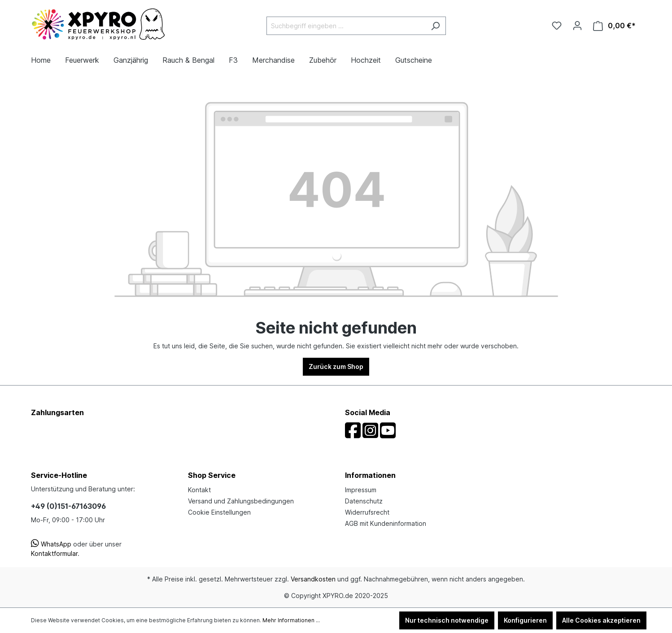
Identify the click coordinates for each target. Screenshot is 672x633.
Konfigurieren (525, 620)
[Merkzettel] (557, 26)
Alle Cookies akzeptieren (601, 620)
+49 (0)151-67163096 (68, 506)
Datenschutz (364, 501)
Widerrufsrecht (367, 512)
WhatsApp (51, 544)
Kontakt (199, 490)
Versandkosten (313, 579)
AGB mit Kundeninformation (386, 523)
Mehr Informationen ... (291, 620)
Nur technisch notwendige (447, 620)
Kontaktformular (54, 553)
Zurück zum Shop (336, 366)
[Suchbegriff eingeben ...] (346, 26)
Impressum (361, 490)
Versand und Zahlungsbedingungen (241, 501)
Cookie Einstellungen (219, 512)
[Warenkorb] (614, 26)
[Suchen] (435, 26)
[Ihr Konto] (577, 26)
